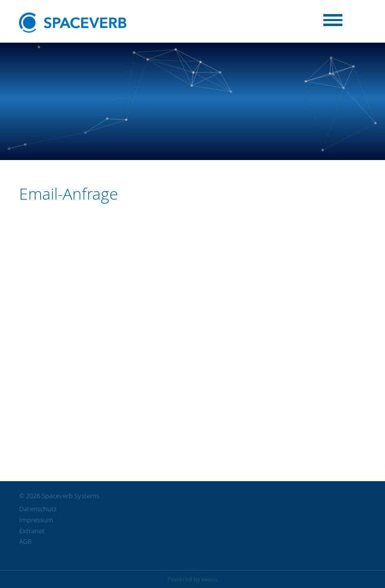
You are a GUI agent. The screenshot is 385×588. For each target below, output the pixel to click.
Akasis (210, 579)
